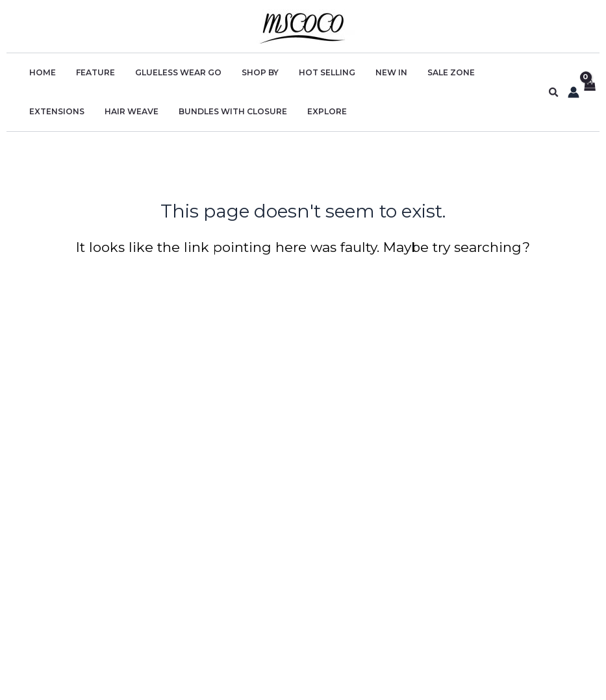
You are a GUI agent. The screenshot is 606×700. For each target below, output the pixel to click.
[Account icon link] (574, 92)
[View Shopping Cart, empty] (589, 93)
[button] (554, 93)
